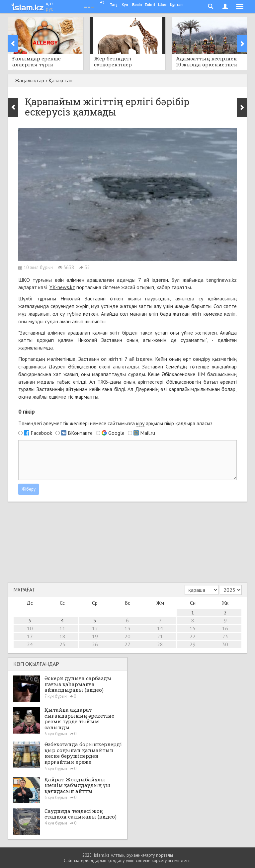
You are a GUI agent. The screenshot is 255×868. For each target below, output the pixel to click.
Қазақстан (60, 80)
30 (225, 644)
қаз (50, 3)
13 (127, 628)
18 (62, 636)
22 (193, 636)
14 (160, 628)
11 (62, 628)
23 (225, 636)
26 (95, 644)
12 (95, 628)
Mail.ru (148, 433)
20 (127, 636)
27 (127, 644)
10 (30, 628)
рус (49, 9)
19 (95, 636)
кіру (140, 423)
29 (193, 644)
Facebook (41, 433)
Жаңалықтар (30, 80)
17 (30, 636)
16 (225, 628)
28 (160, 644)
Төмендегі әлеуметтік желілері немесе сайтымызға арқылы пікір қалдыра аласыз (115, 423)
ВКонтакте (80, 433)
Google (116, 433)
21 (160, 636)
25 (62, 644)
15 (193, 628)
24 (30, 644)
